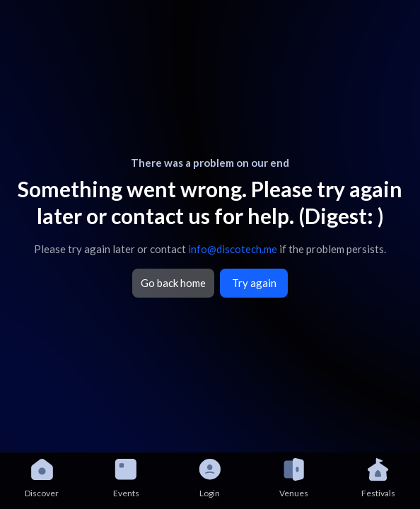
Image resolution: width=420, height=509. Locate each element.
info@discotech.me (233, 249)
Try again (254, 283)
